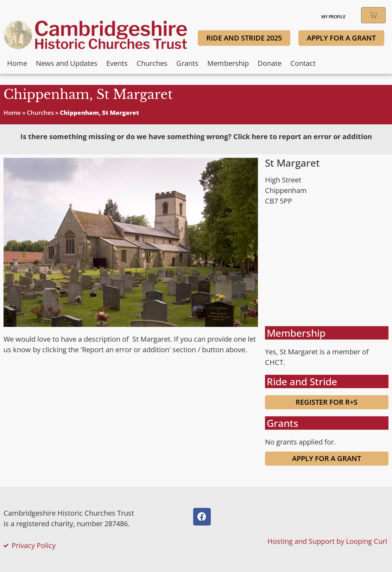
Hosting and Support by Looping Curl (327, 541)
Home (17, 63)
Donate (270, 63)
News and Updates (67, 63)
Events (117, 63)
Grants (187, 63)
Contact (303, 63)
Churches (152, 63)
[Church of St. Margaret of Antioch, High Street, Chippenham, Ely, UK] (327, 266)
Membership (228, 63)
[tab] (196, 137)
